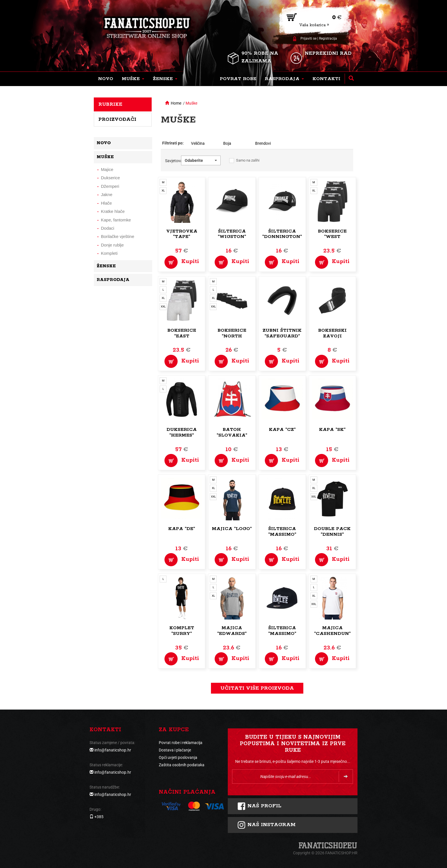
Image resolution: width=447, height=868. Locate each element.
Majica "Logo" (232, 529)
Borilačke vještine (118, 236)
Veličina (198, 143)
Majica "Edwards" (232, 631)
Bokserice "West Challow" (332, 237)
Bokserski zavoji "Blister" (332, 336)
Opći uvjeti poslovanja (178, 757)
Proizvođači (117, 119)
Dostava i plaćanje (175, 750)
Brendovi (263, 143)
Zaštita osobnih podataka (182, 765)
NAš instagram (266, 825)
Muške (191, 103)
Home (176, 103)
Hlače (106, 203)
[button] (133, 79)
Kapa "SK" (332, 430)
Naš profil (259, 806)
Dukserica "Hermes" (182, 432)
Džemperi (110, 186)
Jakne (107, 194)
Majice (107, 169)
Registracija (328, 38)
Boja (227, 143)
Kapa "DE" (182, 529)
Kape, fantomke (116, 220)
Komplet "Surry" (182, 631)
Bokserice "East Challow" (182, 336)
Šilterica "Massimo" (282, 532)
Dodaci (108, 228)
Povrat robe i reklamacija (181, 743)
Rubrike (110, 104)
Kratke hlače (113, 211)
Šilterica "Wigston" (232, 234)
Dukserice (110, 178)
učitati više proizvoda (257, 688)
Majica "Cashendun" (332, 631)
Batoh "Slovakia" (232, 432)
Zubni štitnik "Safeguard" (282, 333)
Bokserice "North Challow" (232, 336)
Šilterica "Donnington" (282, 234)
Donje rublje (112, 245)
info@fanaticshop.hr (113, 750)
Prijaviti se (308, 38)
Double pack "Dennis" (332, 532)
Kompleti (109, 253)
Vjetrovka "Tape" (182, 234)
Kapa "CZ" (282, 430)
